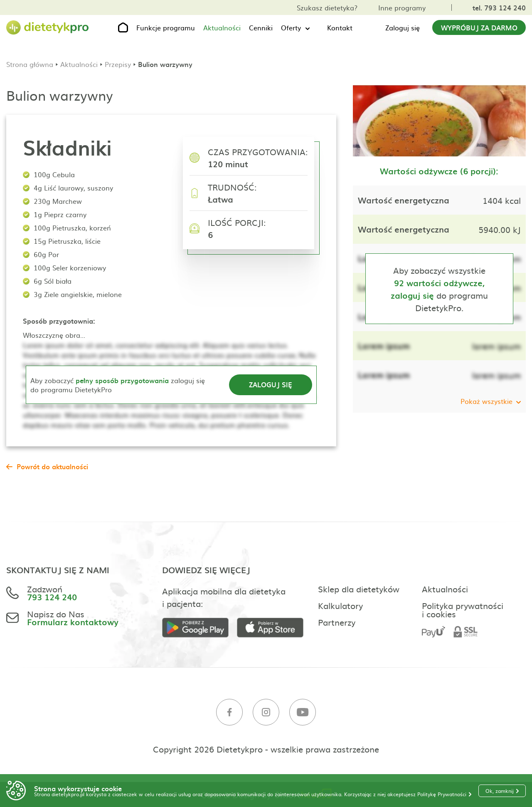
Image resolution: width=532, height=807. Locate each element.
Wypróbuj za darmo (479, 27)
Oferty (291, 27)
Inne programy (402, 7)
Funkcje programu (166, 27)
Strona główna (30, 64)
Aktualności (222, 27)
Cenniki (261, 27)
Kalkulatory (340, 605)
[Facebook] (229, 712)
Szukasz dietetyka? (327, 7)
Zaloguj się (403, 27)
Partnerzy (337, 622)
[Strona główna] (48, 28)
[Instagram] (266, 712)
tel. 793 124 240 (499, 7)
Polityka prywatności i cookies (463, 609)
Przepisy (118, 64)
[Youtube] (303, 712)
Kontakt (340, 27)
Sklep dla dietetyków (359, 589)
